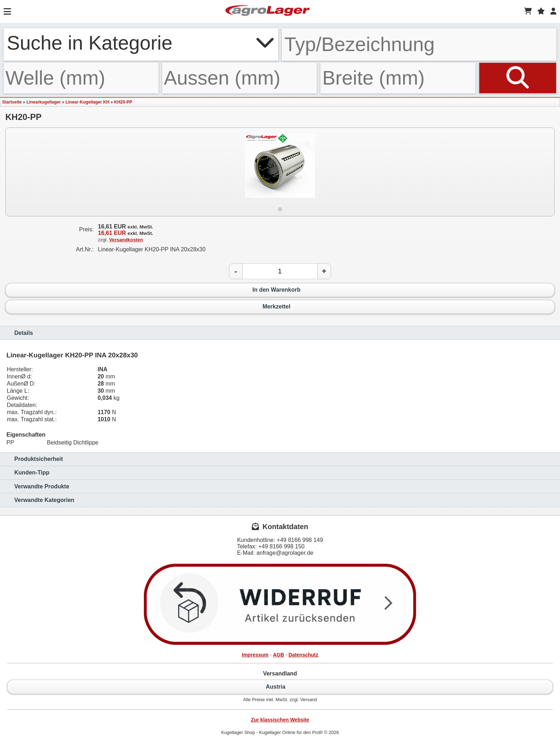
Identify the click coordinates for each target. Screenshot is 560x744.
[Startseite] (267, 11)
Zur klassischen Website (280, 720)
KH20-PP (123, 102)
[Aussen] (240, 78)
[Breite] (398, 78)
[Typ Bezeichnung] (419, 44)
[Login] (553, 11)
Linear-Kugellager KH (87, 102)
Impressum (255, 655)
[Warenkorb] (528, 11)
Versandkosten (126, 240)
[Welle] (81, 78)
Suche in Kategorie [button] (141, 43)
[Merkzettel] (541, 11)
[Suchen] (518, 78)
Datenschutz (303, 655)
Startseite (12, 102)
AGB (278, 655)
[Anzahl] (280, 271)
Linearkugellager (44, 102)
